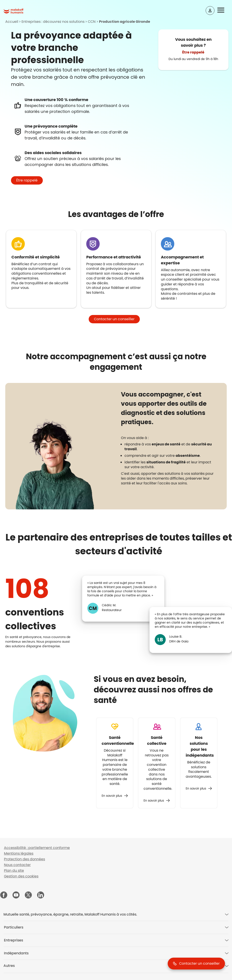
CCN (92, 22)
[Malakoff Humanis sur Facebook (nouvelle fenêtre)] (4, 895)
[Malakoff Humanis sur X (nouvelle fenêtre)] (28, 895)
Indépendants (16, 953)
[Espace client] (210, 11)
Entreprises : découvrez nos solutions (53, 22)
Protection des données (24, 859)
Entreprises (13, 940)
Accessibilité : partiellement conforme (37, 848)
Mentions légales (19, 853)
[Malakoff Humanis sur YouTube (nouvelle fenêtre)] (16, 895)
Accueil (12, 22)
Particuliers (14, 927)
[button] (224, 10)
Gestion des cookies (21, 876)
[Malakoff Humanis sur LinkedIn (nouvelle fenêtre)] (41, 895)
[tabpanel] (169, 445)
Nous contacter (17, 865)
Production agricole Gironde (125, 22)
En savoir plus (112, 796)
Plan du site (14, 871)
